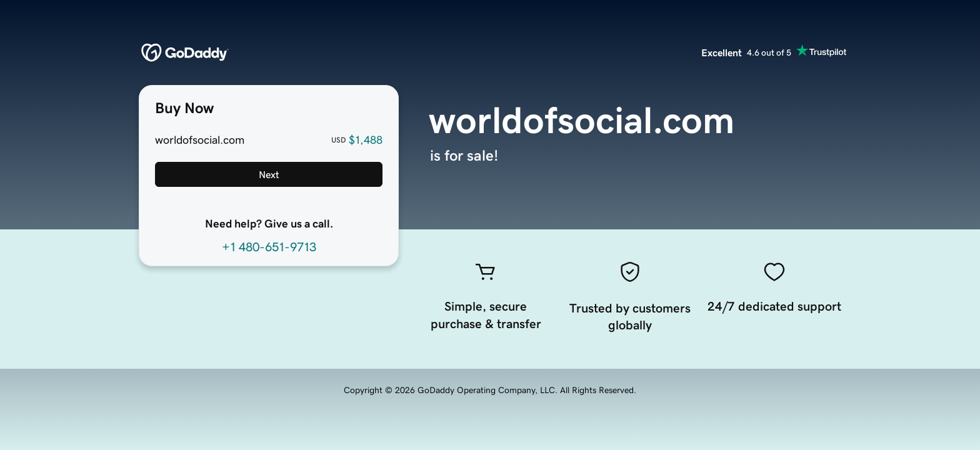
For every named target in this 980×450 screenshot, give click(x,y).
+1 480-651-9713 (269, 247)
